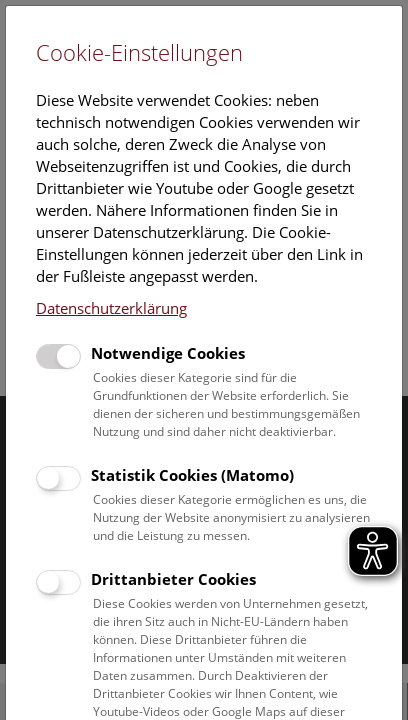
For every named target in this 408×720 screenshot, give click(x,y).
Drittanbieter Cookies (173, 579)
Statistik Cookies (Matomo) (192, 475)
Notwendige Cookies (168, 353)
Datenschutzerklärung (111, 308)
